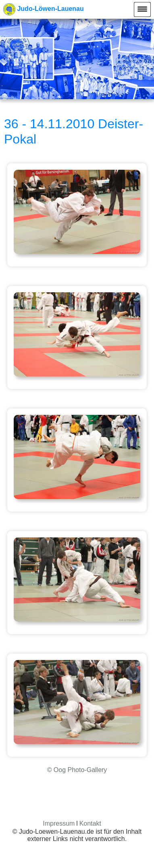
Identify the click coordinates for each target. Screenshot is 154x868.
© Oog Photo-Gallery (77, 770)
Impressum (59, 823)
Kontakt (90, 823)
